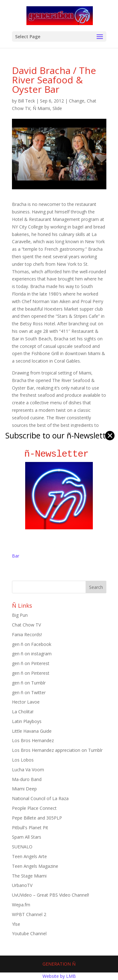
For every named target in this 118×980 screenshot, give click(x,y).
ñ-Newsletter (59, 454)
